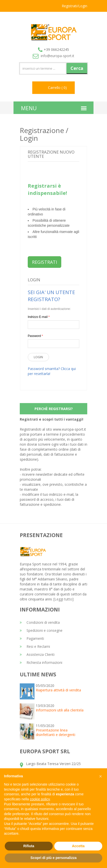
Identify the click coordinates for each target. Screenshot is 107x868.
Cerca (77, 68)
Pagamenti (32, 638)
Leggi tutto (63, 599)
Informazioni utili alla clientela (60, 710)
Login (38, 357)
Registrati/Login (74, 6)
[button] (100, 776)
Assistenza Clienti (37, 654)
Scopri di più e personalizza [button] (53, 858)
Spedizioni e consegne (41, 630)
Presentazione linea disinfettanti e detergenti (55, 732)
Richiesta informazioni (41, 662)
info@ (53, 56)
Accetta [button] (78, 846)
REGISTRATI (44, 262)
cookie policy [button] (40, 799)
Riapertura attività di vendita (58, 690)
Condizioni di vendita (40, 622)
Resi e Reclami (35, 646)
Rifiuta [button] (29, 846)
